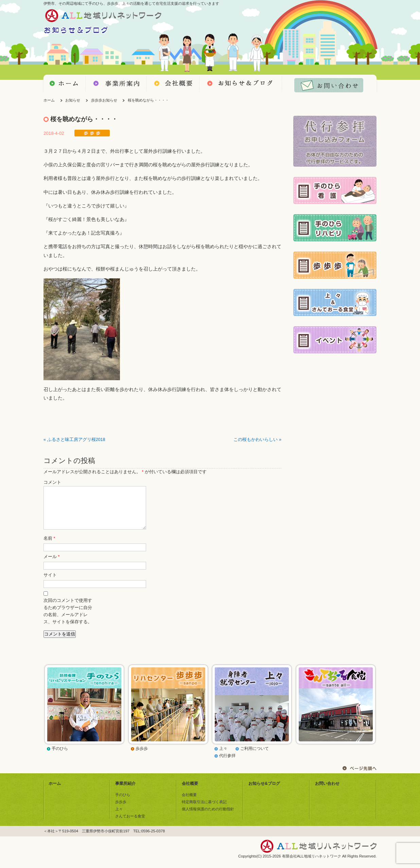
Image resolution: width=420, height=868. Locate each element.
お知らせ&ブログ (264, 792)
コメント (52, 482)
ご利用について (255, 757)
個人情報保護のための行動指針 (208, 817)
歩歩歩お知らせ (104, 100)
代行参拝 (227, 764)
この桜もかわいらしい (256, 440)
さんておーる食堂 (130, 824)
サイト (50, 583)
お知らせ (73, 100)
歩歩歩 (142, 757)
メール (51, 565)
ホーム (49, 100)
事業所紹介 (125, 792)
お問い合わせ (327, 792)
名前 (49, 547)
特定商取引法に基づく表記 (204, 810)
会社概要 (190, 792)
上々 (223, 757)
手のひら (60, 757)
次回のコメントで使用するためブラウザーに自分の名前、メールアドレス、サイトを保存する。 (68, 619)
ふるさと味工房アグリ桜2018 (76, 440)
